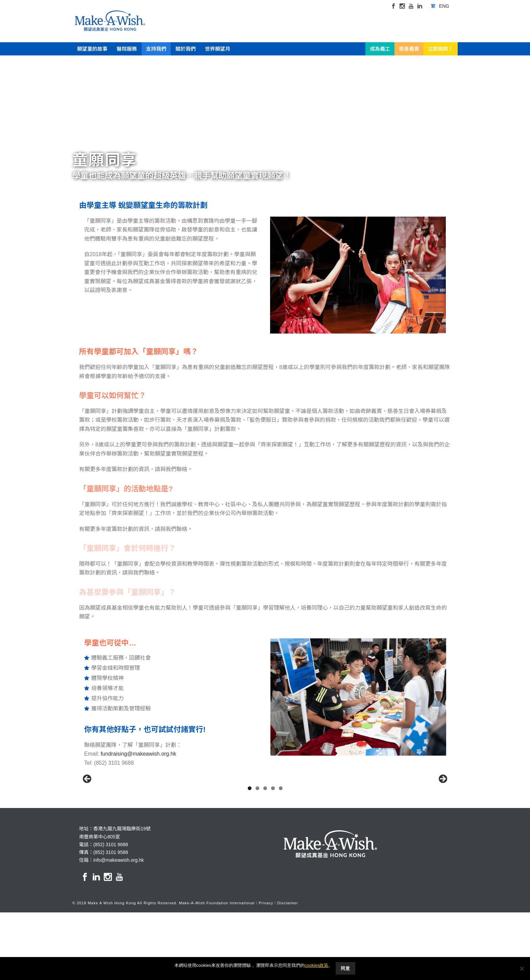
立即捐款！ (441, 49)
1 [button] (250, 856)
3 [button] (265, 856)
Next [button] (442, 813)
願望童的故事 (92, 49)
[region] (265, 815)
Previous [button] (88, 813)
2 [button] (257, 856)
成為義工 (380, 49)
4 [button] (273, 856)
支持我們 (156, 49)
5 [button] (281, 856)
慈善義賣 (409, 49)
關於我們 (186, 49)
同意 (346, 969)
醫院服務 (127, 49)
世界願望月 (218, 49)
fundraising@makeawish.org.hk (138, 754)
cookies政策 (316, 966)
